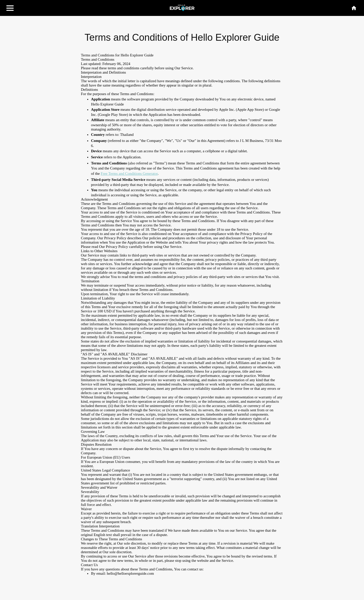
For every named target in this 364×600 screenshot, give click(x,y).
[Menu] (10, 8)
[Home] (354, 8)
